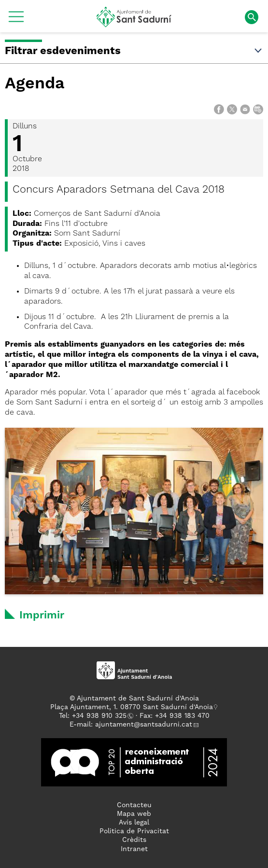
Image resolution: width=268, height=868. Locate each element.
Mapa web (134, 814)
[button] (16, 20)
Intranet (134, 849)
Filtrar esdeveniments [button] (134, 51)
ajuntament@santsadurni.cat (144, 725)
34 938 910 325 (101, 716)
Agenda (35, 84)
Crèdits (134, 840)
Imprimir (42, 616)
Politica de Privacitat (134, 831)
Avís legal (134, 823)
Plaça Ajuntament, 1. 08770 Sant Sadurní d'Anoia (132, 707)
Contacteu (134, 805)
